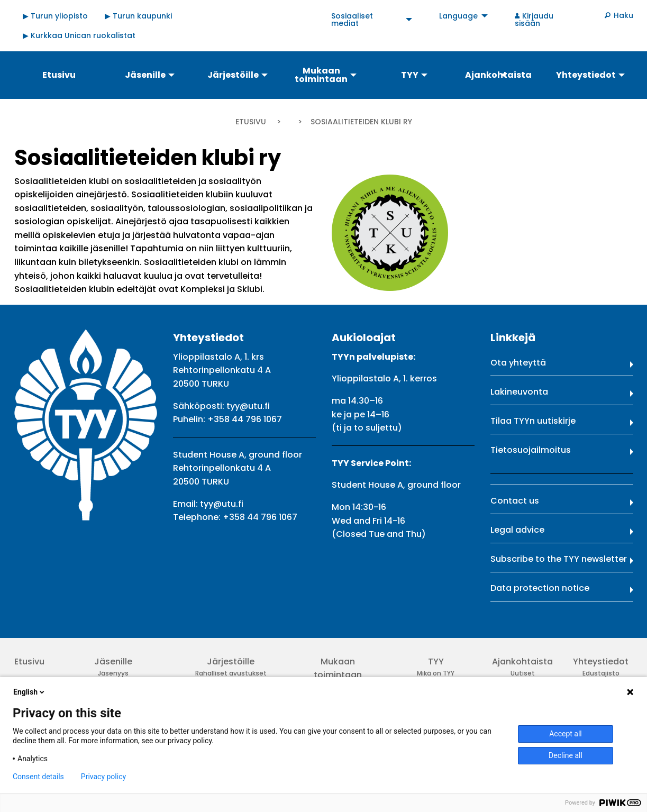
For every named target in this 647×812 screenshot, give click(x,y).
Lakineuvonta (519, 392)
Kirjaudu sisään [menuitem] (534, 20)
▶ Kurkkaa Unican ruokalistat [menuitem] (79, 35)
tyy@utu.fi (248, 406)
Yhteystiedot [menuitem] (586, 75)
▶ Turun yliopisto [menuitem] (55, 16)
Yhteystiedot (601, 662)
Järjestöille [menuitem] (233, 75)
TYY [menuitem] (410, 75)
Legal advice (517, 530)
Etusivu (251, 122)
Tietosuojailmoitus (531, 450)
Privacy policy (103, 777)
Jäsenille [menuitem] (145, 75)
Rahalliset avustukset (231, 673)
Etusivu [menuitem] (59, 75)
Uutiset (523, 673)
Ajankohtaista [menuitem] (498, 75)
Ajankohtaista (522, 662)
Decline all (566, 755)
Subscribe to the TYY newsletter (559, 559)
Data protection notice (540, 588)
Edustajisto (601, 673)
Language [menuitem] (458, 16)
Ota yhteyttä (518, 363)
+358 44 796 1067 (245, 419)
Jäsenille (113, 662)
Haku (623, 15)
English (30, 692)
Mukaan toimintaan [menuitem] (321, 75)
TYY (436, 662)
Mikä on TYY (436, 673)
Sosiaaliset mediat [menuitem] (352, 20)
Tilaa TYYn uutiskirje (533, 421)
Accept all (566, 734)
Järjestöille (231, 662)
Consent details (38, 777)
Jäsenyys (113, 673)
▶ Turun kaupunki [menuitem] (138, 16)
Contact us (515, 501)
